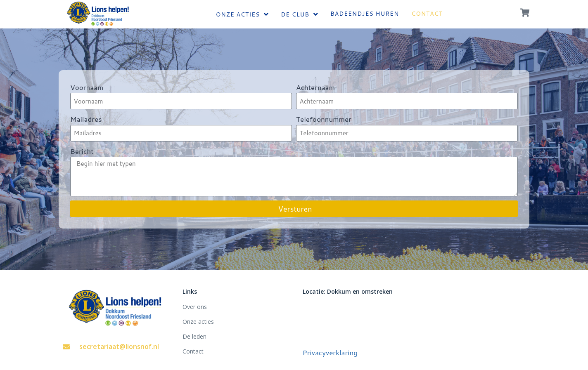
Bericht (82, 151)
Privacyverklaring (330, 352)
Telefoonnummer (324, 119)
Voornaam (87, 87)
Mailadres (86, 119)
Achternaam (315, 87)
